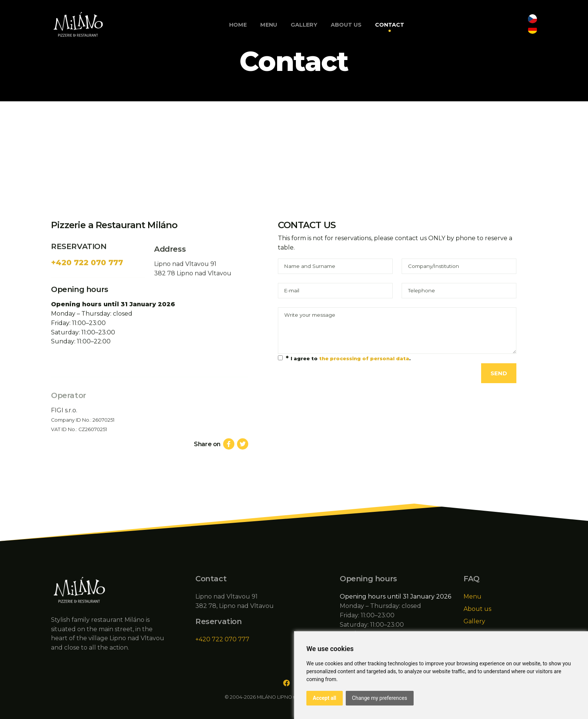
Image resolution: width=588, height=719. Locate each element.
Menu (472, 596)
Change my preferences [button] (380, 698)
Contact (390, 25)
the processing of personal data (364, 359)
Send (499, 373)
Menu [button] (269, 25)
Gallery (304, 25)
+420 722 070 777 (87, 277)
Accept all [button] (325, 698)
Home (238, 25)
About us (346, 25)
